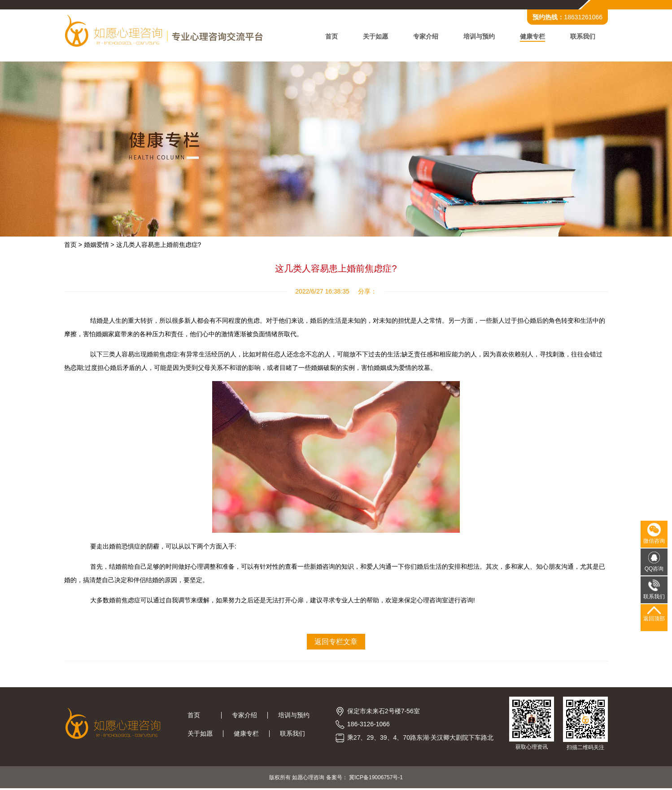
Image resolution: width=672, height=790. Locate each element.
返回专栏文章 (336, 643)
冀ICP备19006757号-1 (376, 779)
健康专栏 (530, 37)
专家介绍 (423, 37)
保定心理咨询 (426, 601)
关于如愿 (373, 37)
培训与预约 (476, 37)
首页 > (76, 246)
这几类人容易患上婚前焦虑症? (161, 246)
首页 (329, 37)
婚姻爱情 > (102, 246)
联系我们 (580, 37)
